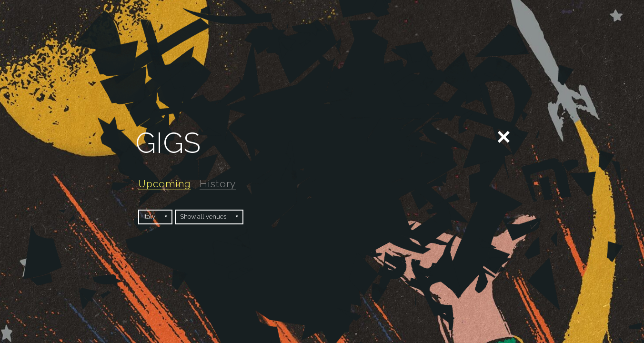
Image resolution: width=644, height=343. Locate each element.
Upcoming (165, 184)
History (218, 184)
